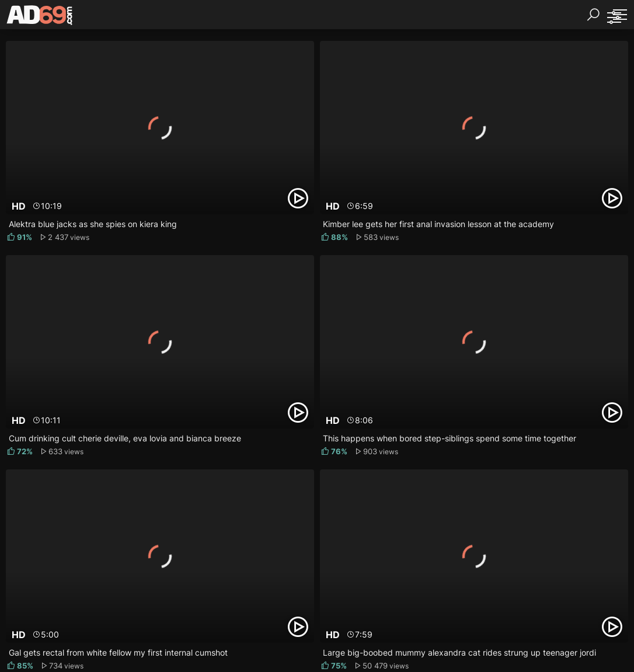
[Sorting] (614, 18)
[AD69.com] (40, 18)
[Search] (593, 15)
